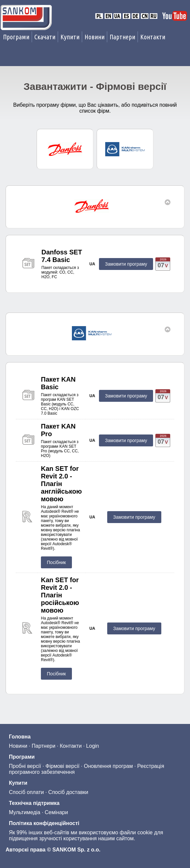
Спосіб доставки (68, 792)
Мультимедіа (25, 812)
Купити (70, 37)
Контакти (153, 37)
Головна (20, 737)
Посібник (56, 562)
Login (93, 746)
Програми (16, 37)
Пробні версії (25, 766)
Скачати (45, 37)
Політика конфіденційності (44, 823)
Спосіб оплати (26, 792)
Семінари (57, 812)
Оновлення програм (108, 766)
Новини (95, 37)
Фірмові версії (63, 766)
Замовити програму (126, 264)
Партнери (122, 37)
